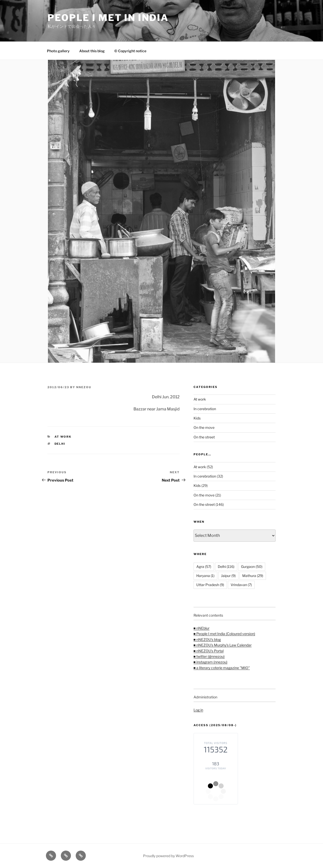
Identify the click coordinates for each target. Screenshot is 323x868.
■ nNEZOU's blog (207, 639)
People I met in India (108, 18)
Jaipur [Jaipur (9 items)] (228, 576)
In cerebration (205, 409)
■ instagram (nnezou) (210, 662)
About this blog (92, 51)
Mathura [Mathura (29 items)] (253, 576)
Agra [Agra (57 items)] (204, 567)
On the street (204, 437)
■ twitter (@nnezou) (209, 656)
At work (63, 437)
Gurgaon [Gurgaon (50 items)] (252, 567)
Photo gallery (58, 51)
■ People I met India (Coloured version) (224, 634)
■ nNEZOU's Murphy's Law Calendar (223, 645)
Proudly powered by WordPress (168, 856)
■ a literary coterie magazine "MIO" (222, 668)
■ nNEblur (201, 628)
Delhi (60, 444)
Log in (198, 710)
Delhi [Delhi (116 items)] (226, 567)
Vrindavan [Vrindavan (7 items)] (241, 585)
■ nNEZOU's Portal (209, 651)
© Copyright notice (130, 51)
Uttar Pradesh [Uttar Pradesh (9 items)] (210, 585)
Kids (197, 418)
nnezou (84, 387)
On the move (204, 427)
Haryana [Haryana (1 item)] (205, 576)
